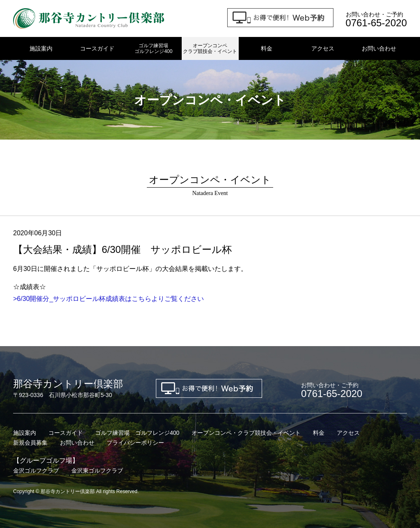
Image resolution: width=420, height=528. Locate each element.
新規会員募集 (30, 443)
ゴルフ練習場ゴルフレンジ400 (153, 48)
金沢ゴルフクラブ (36, 471)
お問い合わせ (379, 48)
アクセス (323, 48)
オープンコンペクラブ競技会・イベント (210, 48)
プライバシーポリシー (135, 443)
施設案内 (41, 48)
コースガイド (97, 48)
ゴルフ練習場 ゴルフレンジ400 (137, 433)
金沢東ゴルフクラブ (97, 471)
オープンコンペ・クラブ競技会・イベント (246, 433)
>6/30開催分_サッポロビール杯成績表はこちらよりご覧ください (108, 299)
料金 (267, 48)
